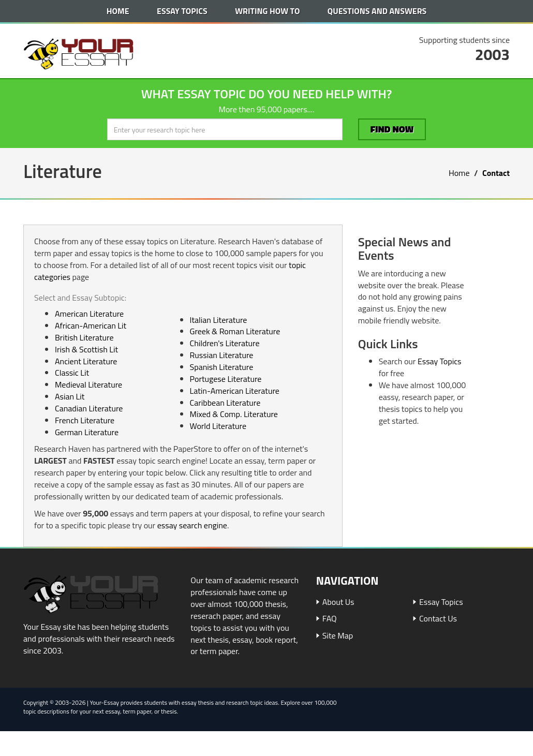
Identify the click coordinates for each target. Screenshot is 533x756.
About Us (338, 602)
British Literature (84, 337)
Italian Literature (219, 320)
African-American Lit (91, 325)
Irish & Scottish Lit (86, 349)
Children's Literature (225, 343)
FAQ (330, 618)
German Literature (87, 432)
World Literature (218, 426)
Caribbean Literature (225, 403)
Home (118, 11)
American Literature (89, 314)
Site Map (338, 635)
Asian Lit (70, 396)
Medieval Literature (88, 384)
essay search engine (192, 525)
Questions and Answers (377, 11)
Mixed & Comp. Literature (234, 414)
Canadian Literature (89, 408)
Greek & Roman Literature (235, 331)
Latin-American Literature (235, 391)
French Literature (85, 420)
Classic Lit (72, 373)
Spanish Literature (222, 367)
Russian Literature (222, 355)
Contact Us (438, 618)
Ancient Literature (86, 361)
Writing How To (267, 11)
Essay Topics (182, 11)
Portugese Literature (226, 379)
